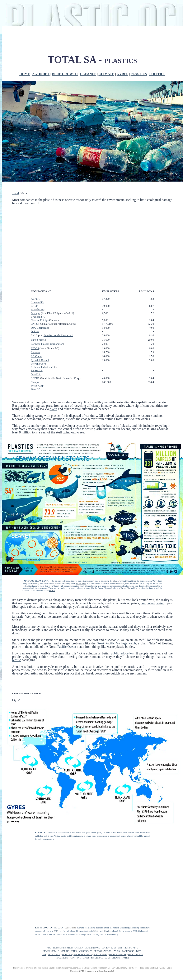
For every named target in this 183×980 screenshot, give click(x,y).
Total (16, 193)
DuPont (35, 331)
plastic (17, 660)
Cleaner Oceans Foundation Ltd (97, 968)
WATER (125, 958)
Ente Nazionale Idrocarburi (58, 335)
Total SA (36, 389)
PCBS (139, 951)
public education (122, 653)
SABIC (35, 378)
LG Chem (36, 356)
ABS (49, 948)
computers (148, 603)
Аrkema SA (37, 302)
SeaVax (52, 590)
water (160, 603)
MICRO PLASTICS (102, 951)
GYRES (122, 74)
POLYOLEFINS (100, 954)
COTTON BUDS (109, 948)
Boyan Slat (126, 588)
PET (44, 954)
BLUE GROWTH (65, 74)
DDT (120, 948)
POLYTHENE (62, 958)
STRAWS (116, 958)
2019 (56, 931)
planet (116, 581)
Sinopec (35, 382)
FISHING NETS (131, 948)
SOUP (107, 958)
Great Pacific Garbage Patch (116, 643)
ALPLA (35, 299)
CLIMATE (106, 74)
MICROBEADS (85, 951)
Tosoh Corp (37, 386)
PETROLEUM (54, 954)
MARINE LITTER (69, 951)
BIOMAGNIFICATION (63, 948)
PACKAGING (128, 951)
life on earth (81, 584)
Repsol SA (37, 370)
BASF (34, 306)
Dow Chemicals (40, 328)
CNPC (34, 324)
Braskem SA (38, 317)
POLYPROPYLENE (118, 954)
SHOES (86, 958)
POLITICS (157, 74)
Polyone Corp (38, 364)
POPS (72, 958)
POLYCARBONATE (83, 954)
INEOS (35, 348)
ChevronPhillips (40, 320)
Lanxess (35, 352)
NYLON (116, 951)
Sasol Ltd (36, 374)
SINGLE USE (97, 958)
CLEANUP (88, 74)
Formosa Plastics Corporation (47, 344)
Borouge (36, 313)
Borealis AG (38, 309)
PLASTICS (139, 74)
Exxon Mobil (38, 340)
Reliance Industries (41, 367)
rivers (53, 409)
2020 (95, 931)
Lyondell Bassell (40, 360)
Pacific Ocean (67, 647)
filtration (107, 931)
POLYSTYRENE (135, 954)
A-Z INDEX (41, 74)
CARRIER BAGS (92, 948)
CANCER (79, 948)
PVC (79, 958)
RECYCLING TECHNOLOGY (49, 928)
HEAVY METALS (51, 951)
